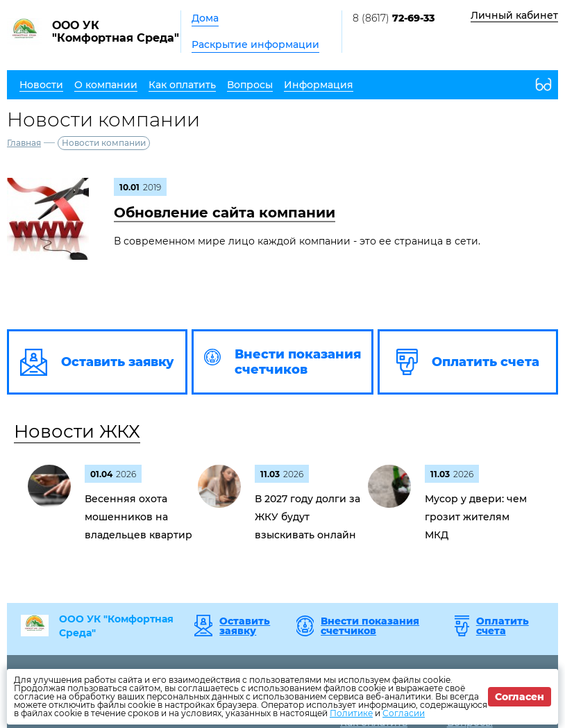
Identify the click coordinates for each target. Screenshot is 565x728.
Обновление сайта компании (225, 213)
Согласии (404, 713)
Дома (205, 18)
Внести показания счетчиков (370, 626)
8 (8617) (394, 18)
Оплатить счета (503, 626)
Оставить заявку (245, 626)
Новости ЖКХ (77, 431)
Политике (351, 713)
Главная (24, 143)
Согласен (520, 697)
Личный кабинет (514, 15)
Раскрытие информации (255, 44)
